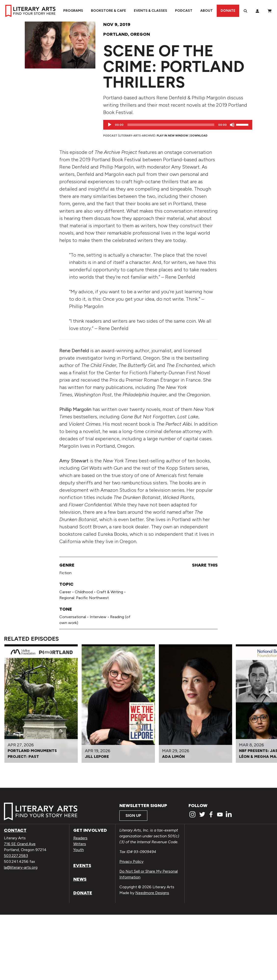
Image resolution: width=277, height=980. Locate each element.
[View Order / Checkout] (270, 11)
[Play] (110, 125)
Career (65, 592)
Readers (80, 838)
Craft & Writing (110, 592)
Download (199, 136)
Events (82, 866)
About (207, 11)
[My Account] (257, 11)
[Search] (245, 11)
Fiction (65, 573)
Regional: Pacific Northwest (84, 598)
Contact (15, 830)
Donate (228, 11)
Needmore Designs (152, 893)
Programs (73, 11)
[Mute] (232, 125)
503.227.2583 (16, 856)
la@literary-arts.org (21, 867)
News (80, 879)
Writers (80, 844)
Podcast (184, 11)
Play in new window (172, 136)
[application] (178, 125)
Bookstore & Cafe (108, 11)
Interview (98, 617)
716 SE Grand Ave (20, 844)
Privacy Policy (131, 861)
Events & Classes (151, 11)
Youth (79, 850)
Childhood (84, 592)
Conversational (73, 617)
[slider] (171, 125)
